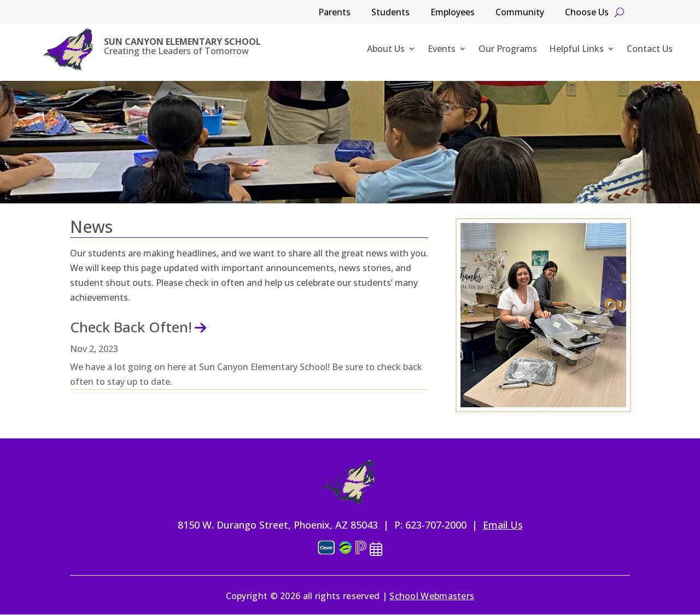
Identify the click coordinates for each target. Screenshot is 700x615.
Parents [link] (334, 13)
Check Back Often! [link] (131, 327)
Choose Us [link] (587, 13)
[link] (68, 50)
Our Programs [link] (508, 50)
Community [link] (520, 13)
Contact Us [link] (650, 50)
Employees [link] (453, 13)
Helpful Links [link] (576, 50)
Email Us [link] (503, 525)
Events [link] (442, 50)
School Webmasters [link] (432, 596)
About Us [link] (386, 50)
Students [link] (390, 13)
